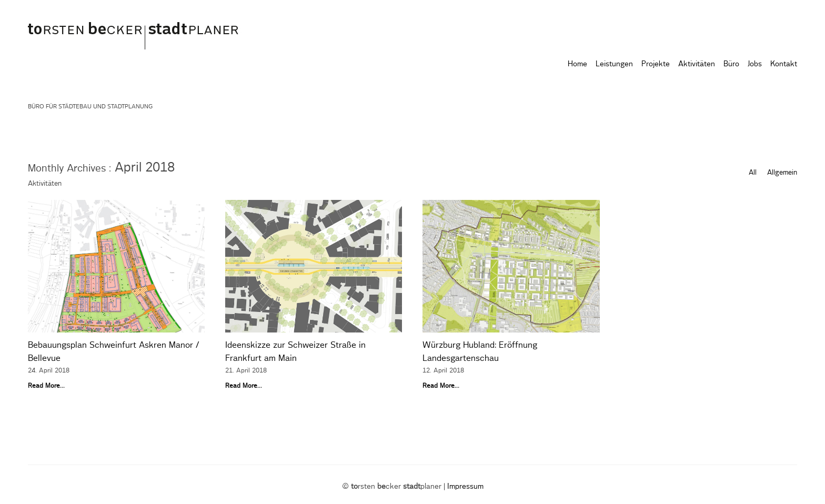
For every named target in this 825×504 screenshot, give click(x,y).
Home (577, 64)
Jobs (755, 64)
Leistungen (614, 64)
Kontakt (784, 64)
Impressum (465, 487)
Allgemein (782, 173)
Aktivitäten (697, 64)
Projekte (656, 64)
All (753, 173)
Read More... (46, 386)
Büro (731, 64)
